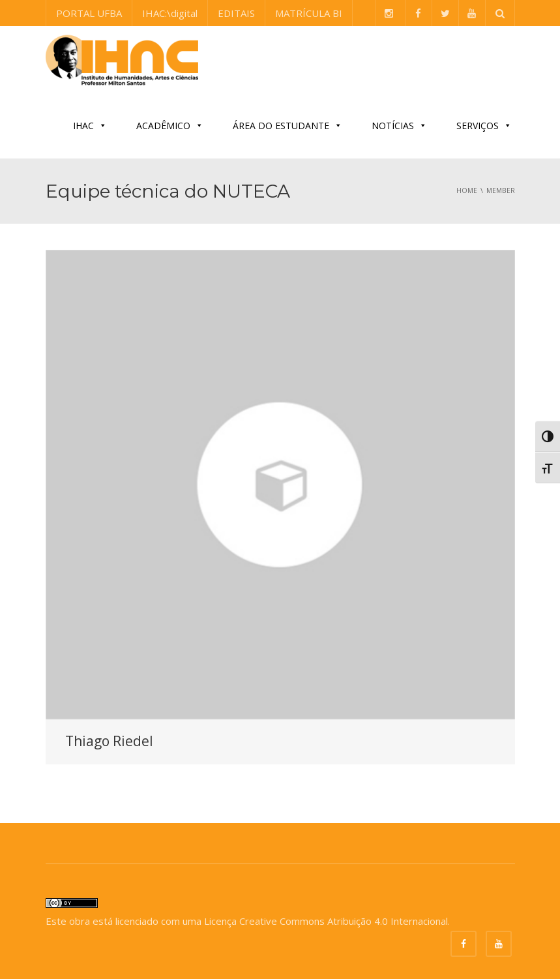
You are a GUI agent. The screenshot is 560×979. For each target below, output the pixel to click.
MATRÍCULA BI (309, 13)
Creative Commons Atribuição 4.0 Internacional (344, 921)
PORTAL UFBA (89, 13)
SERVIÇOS (484, 126)
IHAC (90, 126)
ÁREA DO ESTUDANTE (287, 126)
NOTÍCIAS (399, 126)
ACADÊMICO (170, 126)
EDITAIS (236, 13)
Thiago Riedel (109, 741)
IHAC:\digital (170, 13)
